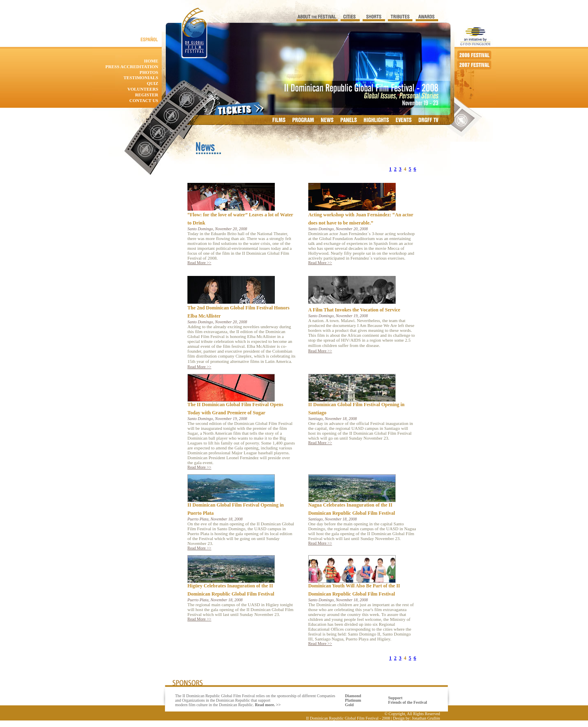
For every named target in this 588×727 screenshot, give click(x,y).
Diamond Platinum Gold (353, 700)
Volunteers (143, 89)
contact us (144, 100)
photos (149, 72)
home (151, 61)
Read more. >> (268, 705)
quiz (152, 83)
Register (147, 95)
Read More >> (199, 263)
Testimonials (141, 78)
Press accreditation (132, 67)
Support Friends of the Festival (408, 700)
